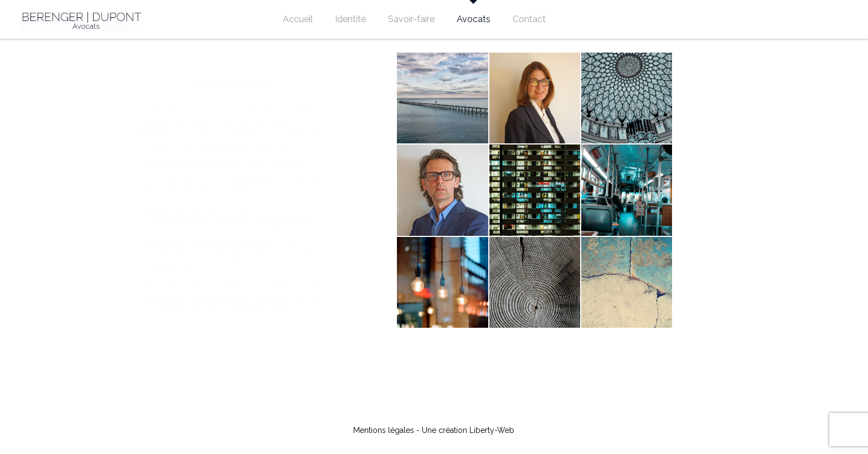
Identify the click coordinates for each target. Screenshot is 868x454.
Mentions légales (384, 430)
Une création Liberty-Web (468, 430)
